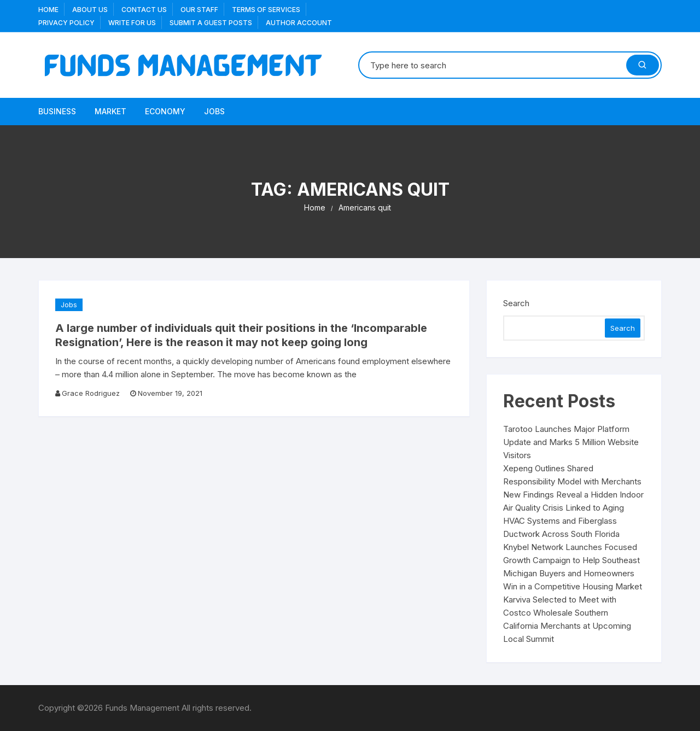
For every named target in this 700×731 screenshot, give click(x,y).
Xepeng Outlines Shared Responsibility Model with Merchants (572, 475)
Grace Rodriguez (91, 393)
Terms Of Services (266, 10)
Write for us (132, 23)
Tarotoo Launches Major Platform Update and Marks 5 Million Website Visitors (571, 442)
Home (48, 10)
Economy (165, 111)
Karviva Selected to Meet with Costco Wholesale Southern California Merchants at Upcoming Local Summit (567, 619)
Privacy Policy (66, 23)
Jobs (214, 111)
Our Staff (199, 10)
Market (110, 111)
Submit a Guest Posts (211, 23)
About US (90, 10)
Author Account (299, 23)
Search (516, 303)
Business (57, 111)
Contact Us (144, 10)
